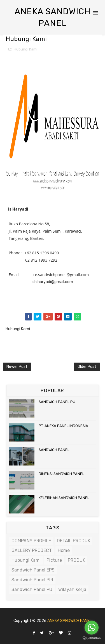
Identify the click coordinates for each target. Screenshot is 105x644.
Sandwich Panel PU (32, 589)
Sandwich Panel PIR (32, 580)
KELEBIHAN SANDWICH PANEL (64, 498)
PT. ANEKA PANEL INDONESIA (63, 426)
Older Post (87, 367)
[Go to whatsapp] (92, 628)
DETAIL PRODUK (73, 541)
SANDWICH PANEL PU (57, 402)
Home (64, 550)
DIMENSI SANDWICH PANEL (61, 474)
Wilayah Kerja (72, 589)
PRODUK (76, 560)
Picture (54, 560)
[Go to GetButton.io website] (92, 638)
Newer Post (17, 367)
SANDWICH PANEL (54, 450)
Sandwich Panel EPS (33, 570)
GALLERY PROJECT (32, 550)
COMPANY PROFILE (31, 541)
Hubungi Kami (25, 49)
